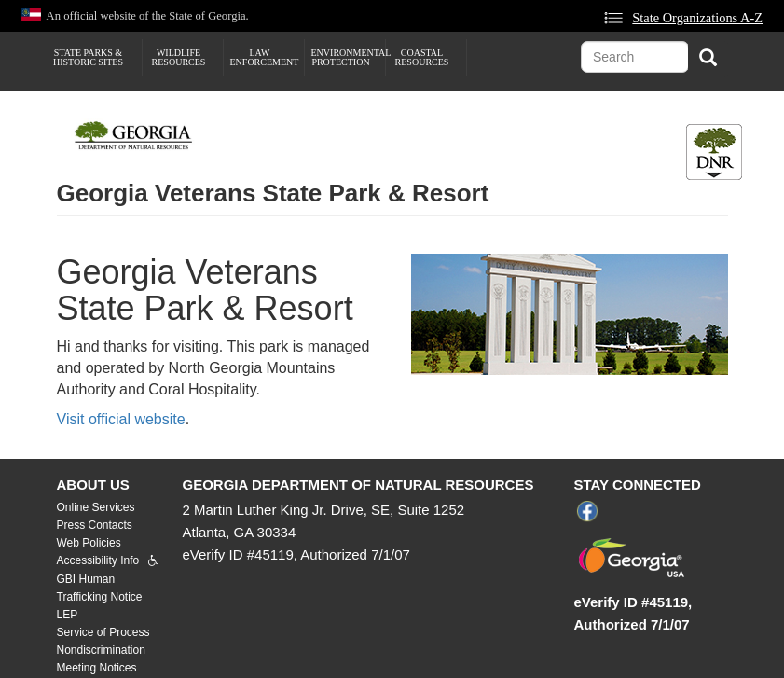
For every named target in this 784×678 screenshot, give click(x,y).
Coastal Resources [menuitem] (422, 57)
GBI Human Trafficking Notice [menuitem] (100, 588)
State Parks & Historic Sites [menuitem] (88, 57)
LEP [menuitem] (68, 615)
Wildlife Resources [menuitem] (179, 57)
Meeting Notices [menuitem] (97, 668)
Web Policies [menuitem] (89, 543)
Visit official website (121, 419)
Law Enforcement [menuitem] (265, 57)
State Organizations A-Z (697, 18)
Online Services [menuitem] (96, 507)
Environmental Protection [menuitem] (348, 57)
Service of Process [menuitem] (103, 632)
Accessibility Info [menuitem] (98, 560)
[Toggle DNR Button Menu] (714, 152)
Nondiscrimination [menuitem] (101, 650)
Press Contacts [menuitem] (95, 525)
